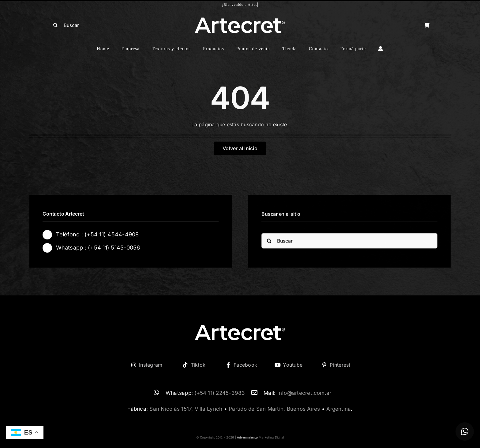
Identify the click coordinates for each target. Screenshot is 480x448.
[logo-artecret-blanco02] (240, 19)
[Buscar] (96, 25)
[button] (465, 431)
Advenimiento (247, 437)
